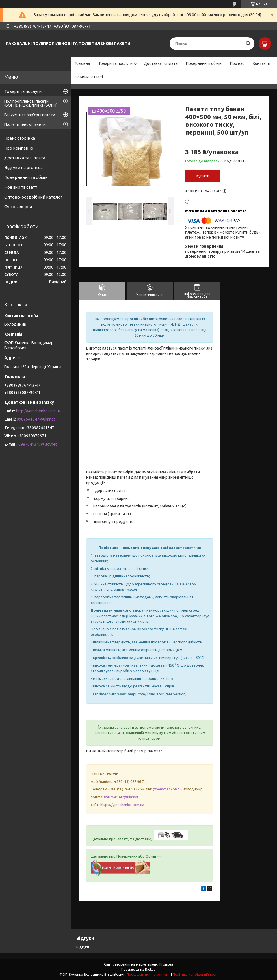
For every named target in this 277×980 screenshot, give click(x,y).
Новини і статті (89, 77)
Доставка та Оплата (25, 158)
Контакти (261, 63)
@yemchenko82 (166, 789)
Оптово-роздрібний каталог (33, 197)
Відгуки (83, 947)
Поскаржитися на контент (148, 974)
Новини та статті (21, 187)
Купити (203, 176)
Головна (82, 63)
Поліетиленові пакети (25, 124)
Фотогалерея (18, 207)
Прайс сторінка (20, 138)
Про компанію (19, 148)
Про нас (237, 63)
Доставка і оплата (161, 63)
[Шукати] (248, 44)
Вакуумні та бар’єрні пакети (30, 115)
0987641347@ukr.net (121, 797)
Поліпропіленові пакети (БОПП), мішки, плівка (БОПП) (31, 103)
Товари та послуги (115, 63)
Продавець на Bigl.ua (138, 969)
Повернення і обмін (204, 63)
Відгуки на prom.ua (23, 167)
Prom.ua (166, 964)
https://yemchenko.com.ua (122, 805)
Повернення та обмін (26, 177)
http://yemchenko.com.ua (38, 411)
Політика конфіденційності (195, 974)
